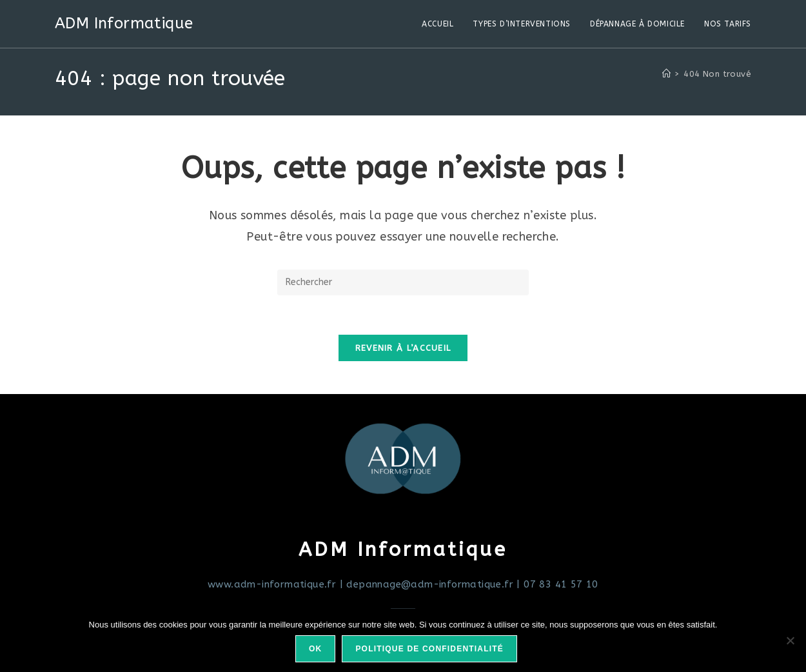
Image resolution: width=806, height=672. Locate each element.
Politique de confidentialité (429, 649)
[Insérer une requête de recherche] (403, 282)
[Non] (790, 640)
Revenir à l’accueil (403, 348)
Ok (315, 649)
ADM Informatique (124, 23)
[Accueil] (666, 74)
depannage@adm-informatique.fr (430, 584)
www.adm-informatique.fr (272, 584)
